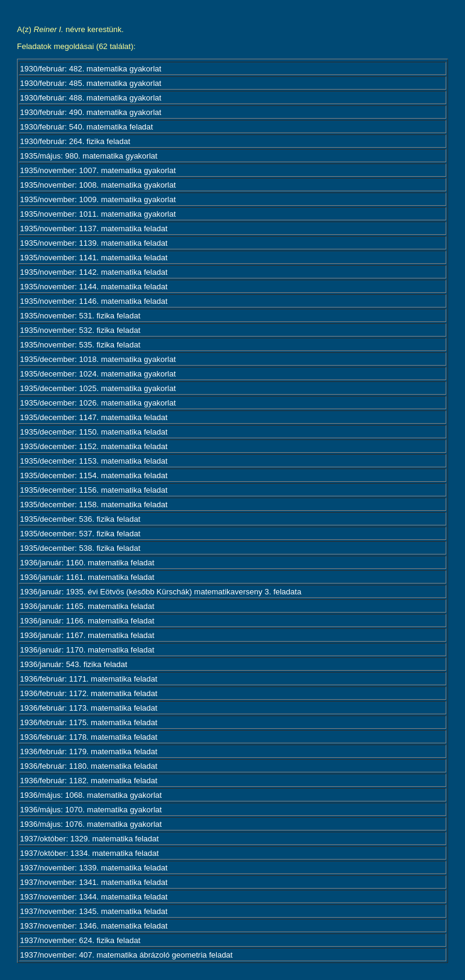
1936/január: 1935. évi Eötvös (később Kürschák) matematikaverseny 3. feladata (161, 592)
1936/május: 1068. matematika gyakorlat (91, 795)
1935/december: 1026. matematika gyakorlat (98, 403)
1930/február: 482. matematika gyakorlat (91, 69)
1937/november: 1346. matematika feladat (94, 926)
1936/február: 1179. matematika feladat (89, 751)
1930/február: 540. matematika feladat (87, 127)
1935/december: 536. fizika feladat (80, 519)
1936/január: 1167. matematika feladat (87, 635)
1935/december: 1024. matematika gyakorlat (98, 374)
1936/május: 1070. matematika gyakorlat (91, 810)
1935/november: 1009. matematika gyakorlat (98, 199)
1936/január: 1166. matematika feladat (87, 621)
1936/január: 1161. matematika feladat (87, 577)
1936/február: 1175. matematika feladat (89, 722)
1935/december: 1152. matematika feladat (94, 446)
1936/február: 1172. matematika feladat (89, 693)
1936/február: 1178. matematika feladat (89, 737)
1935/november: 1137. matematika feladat (94, 229)
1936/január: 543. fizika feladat (74, 664)
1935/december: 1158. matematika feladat (94, 505)
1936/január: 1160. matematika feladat (87, 563)
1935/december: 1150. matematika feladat (94, 432)
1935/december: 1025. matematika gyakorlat (98, 388)
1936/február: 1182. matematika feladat (89, 781)
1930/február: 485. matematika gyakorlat (91, 83)
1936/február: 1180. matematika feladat (89, 766)
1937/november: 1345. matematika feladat (94, 911)
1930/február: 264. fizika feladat (75, 141)
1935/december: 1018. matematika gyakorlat (98, 359)
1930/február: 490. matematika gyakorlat (91, 112)
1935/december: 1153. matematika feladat (94, 461)
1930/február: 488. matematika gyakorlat (91, 98)
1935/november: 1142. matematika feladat (94, 272)
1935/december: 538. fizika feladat (80, 548)
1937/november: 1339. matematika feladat (94, 868)
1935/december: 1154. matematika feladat (94, 475)
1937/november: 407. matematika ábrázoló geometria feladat (126, 955)
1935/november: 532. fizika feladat (80, 330)
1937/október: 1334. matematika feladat (89, 853)
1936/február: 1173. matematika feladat (89, 708)
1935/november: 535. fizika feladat (80, 345)
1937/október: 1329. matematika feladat (89, 839)
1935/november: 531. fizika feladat (80, 316)
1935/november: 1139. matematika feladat (94, 243)
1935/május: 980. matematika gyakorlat (89, 156)
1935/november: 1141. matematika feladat (94, 258)
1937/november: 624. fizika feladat (80, 940)
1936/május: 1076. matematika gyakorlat (91, 824)
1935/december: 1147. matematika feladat (94, 417)
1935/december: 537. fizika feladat (80, 534)
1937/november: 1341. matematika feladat (94, 882)
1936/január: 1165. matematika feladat (87, 606)
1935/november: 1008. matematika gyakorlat (98, 185)
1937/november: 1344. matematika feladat (94, 897)
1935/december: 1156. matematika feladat (94, 490)
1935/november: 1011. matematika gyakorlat (98, 214)
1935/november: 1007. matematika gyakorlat (98, 170)
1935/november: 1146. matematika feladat (94, 301)
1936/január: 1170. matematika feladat (87, 650)
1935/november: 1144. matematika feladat (94, 287)
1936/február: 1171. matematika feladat (89, 679)
